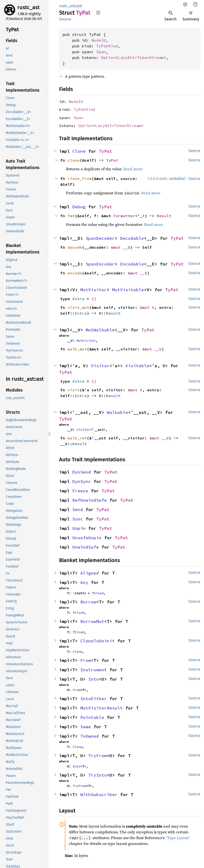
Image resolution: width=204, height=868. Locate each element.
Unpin (79, 528)
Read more (133, 169)
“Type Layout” (178, 838)
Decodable (132, 238)
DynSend (82, 472)
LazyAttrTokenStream (141, 57)
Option (108, 57)
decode (75, 247)
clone (74, 160)
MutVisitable (128, 290)
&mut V (147, 307)
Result (164, 216)
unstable (177, 179)
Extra (78, 299)
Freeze (80, 491)
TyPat (105, 151)
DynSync (82, 481)
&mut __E (137, 273)
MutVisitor (94, 290)
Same (86, 727)
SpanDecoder (100, 238)
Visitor (100, 366)
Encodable (132, 264)
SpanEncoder (100, 264)
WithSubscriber (99, 795)
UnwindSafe (86, 547)
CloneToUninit (98, 641)
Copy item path (98, 13)
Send (78, 510)
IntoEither (94, 699)
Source (65, 19)
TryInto (98, 775)
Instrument (94, 670)
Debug (79, 207)
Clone (79, 151)
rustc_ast (28, 7)
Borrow (88, 602)
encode (75, 273)
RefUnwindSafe (90, 500)
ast (80, 6)
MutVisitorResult (102, 708)
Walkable (117, 412)
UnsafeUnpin (87, 538)
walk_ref (77, 438)
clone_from (80, 178)
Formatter (124, 216)
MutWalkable (100, 330)
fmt (71, 216)
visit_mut (78, 307)
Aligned (90, 573)
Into (94, 679)
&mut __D (121, 247)
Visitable (137, 366)
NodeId (99, 40)
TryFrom (98, 756)
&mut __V (152, 349)
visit (74, 390)
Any (84, 582)
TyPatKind (107, 46)
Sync (78, 519)
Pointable (92, 717)
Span (101, 52)
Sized (99, 593)
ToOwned (90, 736)
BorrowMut (92, 621)
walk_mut (77, 349)
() (94, 299)
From (86, 660)
